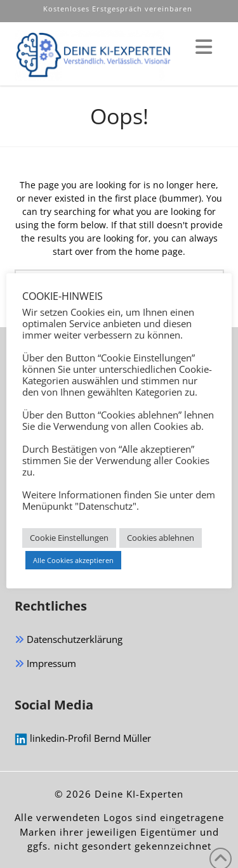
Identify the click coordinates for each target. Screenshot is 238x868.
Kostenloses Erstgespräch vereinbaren (119, 9)
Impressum (45, 664)
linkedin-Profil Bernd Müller (83, 739)
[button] (204, 47)
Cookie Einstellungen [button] (69, 538)
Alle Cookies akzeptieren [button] (73, 560)
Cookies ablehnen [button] (161, 538)
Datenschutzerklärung (69, 640)
